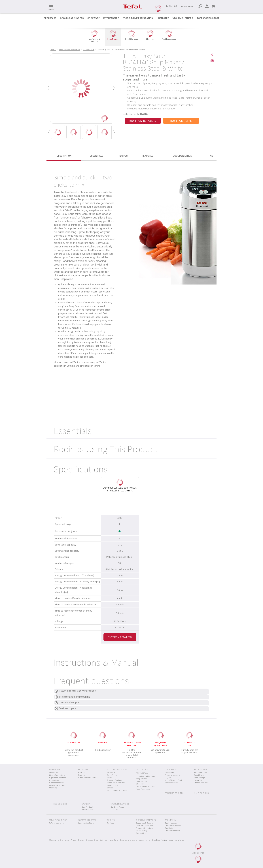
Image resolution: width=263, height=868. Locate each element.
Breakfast (50, 18)
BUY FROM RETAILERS (143, 121)
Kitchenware (111, 18)
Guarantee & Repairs (145, 823)
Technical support (70, 703)
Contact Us (141, 833)
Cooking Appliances (72, 18)
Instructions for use (144, 826)
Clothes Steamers (57, 783)
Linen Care (163, 18)
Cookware (94, 18)
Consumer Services (59, 840)
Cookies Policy (160, 840)
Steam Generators (57, 775)
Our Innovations (172, 823)
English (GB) (172, 6)
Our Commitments (173, 826)
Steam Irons (54, 773)
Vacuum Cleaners (183, 18)
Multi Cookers (201, 793)
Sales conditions (129, 840)
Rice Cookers (60, 804)
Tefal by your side (56, 823)
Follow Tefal (187, 6)
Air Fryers (111, 773)
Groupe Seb (92, 840)
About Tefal (198, 853)
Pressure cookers (172, 775)
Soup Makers (141, 779)
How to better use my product (78, 691)
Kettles (81, 773)
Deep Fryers (112, 775)
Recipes (111, 823)
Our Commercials (172, 831)
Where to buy (142, 831)
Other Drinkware (201, 783)
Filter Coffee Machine (87, 778)
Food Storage (199, 778)
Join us (103, 840)
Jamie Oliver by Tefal (173, 780)
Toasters (82, 775)
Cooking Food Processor (117, 790)
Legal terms (145, 840)
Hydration (198, 780)
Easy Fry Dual (87, 807)
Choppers (140, 784)
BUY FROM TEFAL (181, 121)
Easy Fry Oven (87, 810)
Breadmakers (113, 785)
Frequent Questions (144, 828)
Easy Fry (86, 804)
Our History (170, 828)
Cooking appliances (117, 770)
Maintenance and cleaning (75, 697)
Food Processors (143, 789)
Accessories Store (208, 18)
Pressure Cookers (114, 780)
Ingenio (168, 778)
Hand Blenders (142, 781)
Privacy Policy (77, 840)
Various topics (68, 708)
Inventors (114, 840)
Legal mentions (176, 840)
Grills (109, 778)
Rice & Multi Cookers (116, 783)
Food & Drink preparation (138, 18)
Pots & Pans (170, 773)
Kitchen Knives (200, 773)
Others (110, 788)
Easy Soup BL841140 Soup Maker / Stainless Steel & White (120, 489)
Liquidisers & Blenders (145, 776)
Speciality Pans (171, 783)
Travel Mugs (199, 775)
